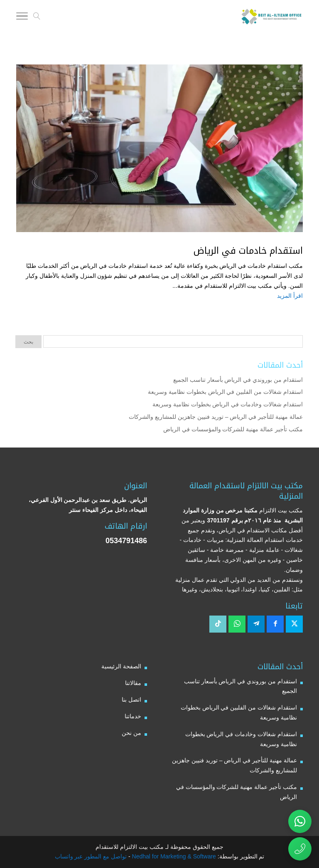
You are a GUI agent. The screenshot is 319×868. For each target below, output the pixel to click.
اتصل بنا (131, 700)
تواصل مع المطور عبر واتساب (91, 856)
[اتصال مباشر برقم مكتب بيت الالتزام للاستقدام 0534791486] (300, 849)
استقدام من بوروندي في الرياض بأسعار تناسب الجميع (238, 380)
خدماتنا (133, 716)
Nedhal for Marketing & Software (173, 856)
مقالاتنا (133, 683)
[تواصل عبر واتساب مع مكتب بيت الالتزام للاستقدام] (300, 821)
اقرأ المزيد (290, 296)
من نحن (131, 733)
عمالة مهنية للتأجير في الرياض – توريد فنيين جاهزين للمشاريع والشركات (216, 417)
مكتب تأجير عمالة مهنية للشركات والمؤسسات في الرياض (233, 429)
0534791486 (126, 541)
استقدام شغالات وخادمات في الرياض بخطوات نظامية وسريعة (228, 404)
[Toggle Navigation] (22, 17)
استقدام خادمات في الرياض (248, 251)
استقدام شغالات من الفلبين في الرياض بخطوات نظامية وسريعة (225, 392)
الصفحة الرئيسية (121, 666)
